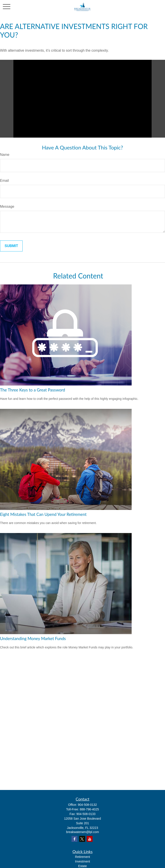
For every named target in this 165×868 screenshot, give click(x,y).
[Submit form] (11, 246)
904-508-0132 (87, 805)
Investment (82, 861)
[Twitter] (82, 839)
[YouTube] (90, 839)
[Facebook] (74, 839)
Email (4, 181)
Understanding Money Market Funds (33, 639)
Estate (82, 866)
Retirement (82, 857)
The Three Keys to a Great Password (33, 390)
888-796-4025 (89, 809)
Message (7, 207)
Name (5, 155)
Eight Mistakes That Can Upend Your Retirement (43, 514)
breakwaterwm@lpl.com (82, 832)
